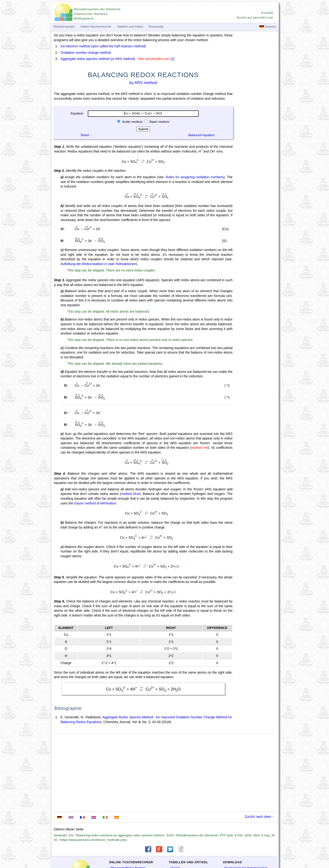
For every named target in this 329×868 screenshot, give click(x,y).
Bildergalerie (84, 19)
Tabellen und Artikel (130, 27)
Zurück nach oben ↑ (259, 817)
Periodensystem (64, 27)
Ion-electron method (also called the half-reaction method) (103, 46)
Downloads (156, 27)
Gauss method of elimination (95, 503)
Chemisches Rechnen (91, 14)
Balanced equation (201, 135)
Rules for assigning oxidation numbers (194, 177)
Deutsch (268, 27)
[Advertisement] (256, 165)
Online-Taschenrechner (96, 27)
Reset (85, 135)
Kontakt (267, 13)
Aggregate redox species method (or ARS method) (98, 59)
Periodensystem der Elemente (98, 9)
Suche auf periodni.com (255, 18)
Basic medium (159, 122)
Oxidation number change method (86, 53)
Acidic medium (132, 122)
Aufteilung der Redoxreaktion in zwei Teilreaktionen (98, 264)
